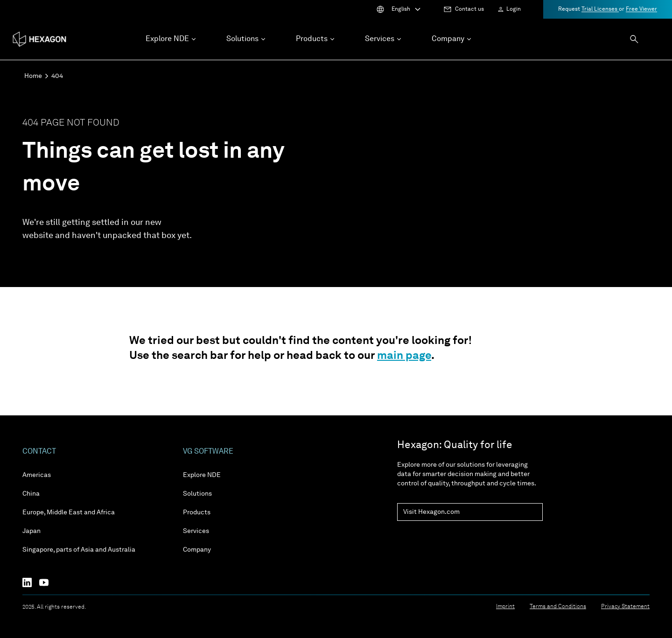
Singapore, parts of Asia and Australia (79, 550)
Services (196, 531)
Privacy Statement (625, 607)
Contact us (469, 9)
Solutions (197, 494)
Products (197, 512)
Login (514, 9)
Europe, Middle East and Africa (69, 512)
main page (404, 356)
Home (33, 76)
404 (57, 76)
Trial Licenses (600, 9)
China (31, 494)
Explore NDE (202, 475)
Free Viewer (641, 9)
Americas (37, 475)
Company (197, 550)
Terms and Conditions (558, 607)
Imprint (505, 607)
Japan (31, 531)
